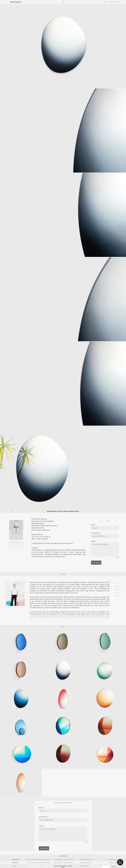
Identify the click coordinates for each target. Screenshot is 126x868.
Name (93, 525)
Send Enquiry (96, 563)
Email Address (96, 533)
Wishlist (106, 2)
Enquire (93, 541)
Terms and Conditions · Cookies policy (63, 866)
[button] (120, 862)
